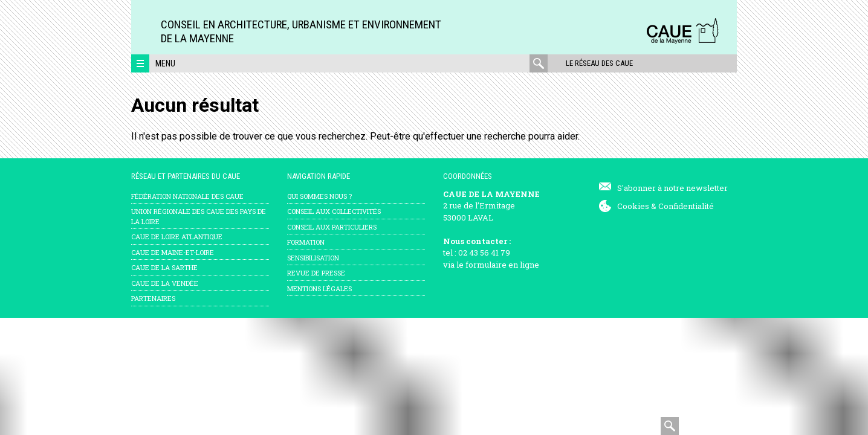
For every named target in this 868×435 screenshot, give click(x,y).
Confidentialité (686, 206)
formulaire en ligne (502, 265)
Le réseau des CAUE (599, 63)
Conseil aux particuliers (332, 227)
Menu (165, 63)
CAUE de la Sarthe (164, 267)
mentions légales (319, 288)
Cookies (633, 206)
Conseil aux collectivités (334, 211)
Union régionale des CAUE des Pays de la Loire (199, 216)
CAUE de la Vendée (165, 283)
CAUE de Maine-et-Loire (173, 252)
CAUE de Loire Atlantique (177, 237)
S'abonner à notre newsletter (672, 188)
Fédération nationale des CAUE (187, 196)
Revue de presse (316, 273)
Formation (306, 242)
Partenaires (153, 298)
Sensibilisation (313, 258)
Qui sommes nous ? (319, 196)
